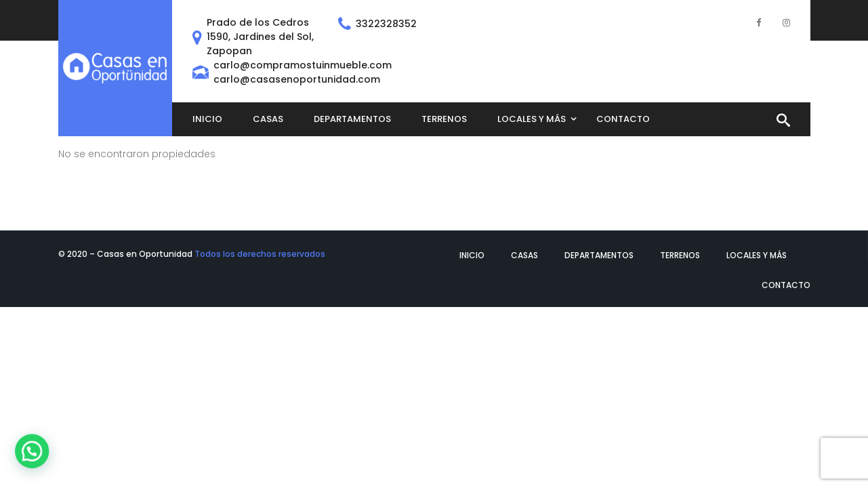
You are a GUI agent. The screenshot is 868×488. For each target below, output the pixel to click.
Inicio (472, 255)
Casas (524, 255)
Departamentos (599, 255)
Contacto (786, 285)
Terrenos (680, 255)
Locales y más (757, 255)
